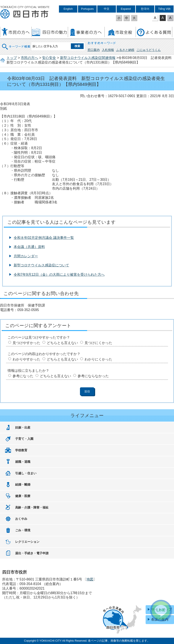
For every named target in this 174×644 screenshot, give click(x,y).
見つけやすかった (26, 343)
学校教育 (21, 450)
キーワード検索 (16, 44)
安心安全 (49, 58)
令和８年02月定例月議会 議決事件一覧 (44, 238)
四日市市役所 (25, 12)
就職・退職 (23, 462)
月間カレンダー (26, 256)
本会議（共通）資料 (29, 247)
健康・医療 (23, 496)
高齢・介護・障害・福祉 (32, 507)
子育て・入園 (24, 439)
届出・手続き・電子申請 (32, 553)
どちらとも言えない (62, 343)
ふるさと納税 (125, 50)
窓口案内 (94, 50)
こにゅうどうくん (149, 50)
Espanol (126, 9)
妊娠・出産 (23, 427)
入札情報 (108, 50)
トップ (12, 58)
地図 (90, 579)
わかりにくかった (98, 359)
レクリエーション (27, 542)
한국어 (145, 9)
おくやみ (21, 519)
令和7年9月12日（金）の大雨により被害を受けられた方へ (59, 275)
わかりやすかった (26, 359)
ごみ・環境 (23, 530)
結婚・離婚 (23, 484)
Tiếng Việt (164, 9)
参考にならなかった (93, 376)
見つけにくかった (98, 343)
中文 (107, 9)
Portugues (87, 9)
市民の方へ (29, 58)
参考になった (23, 376)
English (68, 9)
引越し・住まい (26, 473)
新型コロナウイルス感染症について (41, 265)
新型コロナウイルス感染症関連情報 (88, 58)
